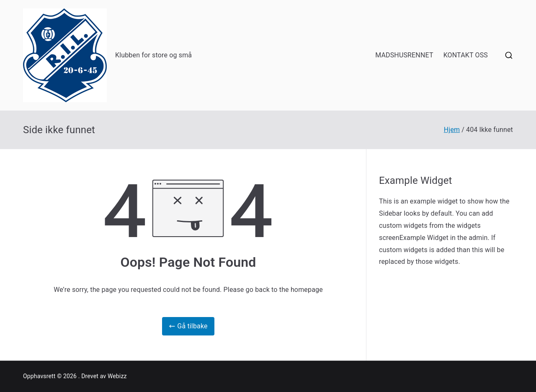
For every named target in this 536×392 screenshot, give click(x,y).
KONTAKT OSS (466, 55)
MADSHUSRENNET (404, 55)
